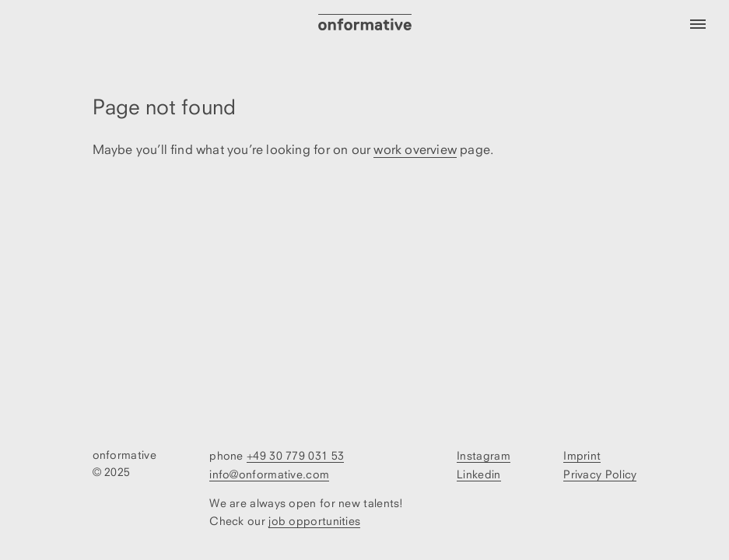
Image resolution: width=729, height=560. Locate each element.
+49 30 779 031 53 (295, 455)
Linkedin (478, 474)
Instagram (484, 455)
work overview (415, 149)
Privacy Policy (600, 474)
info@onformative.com (269, 474)
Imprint (582, 455)
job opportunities (314, 521)
